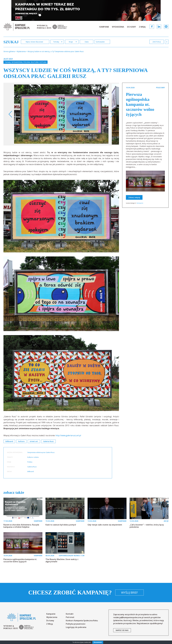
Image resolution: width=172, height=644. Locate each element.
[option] (61, 114)
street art (34, 441)
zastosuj (157, 42)
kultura (21, 441)
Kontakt (70, 614)
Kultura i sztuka (39, 62)
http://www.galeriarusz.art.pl (68, 435)
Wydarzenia (118, 27)
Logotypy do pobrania (76, 627)
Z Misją (142, 27)
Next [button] (112, 114)
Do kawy (132, 27)
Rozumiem (98, 642)
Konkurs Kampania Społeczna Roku (82, 621)
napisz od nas (122, 630)
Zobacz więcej (134, 197)
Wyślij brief (129, 592)
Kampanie (104, 27)
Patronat (70, 617)
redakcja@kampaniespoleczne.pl (128, 617)
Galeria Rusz (48, 441)
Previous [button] (10, 114)
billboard (9, 441)
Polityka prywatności (76, 624)
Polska (27, 62)
